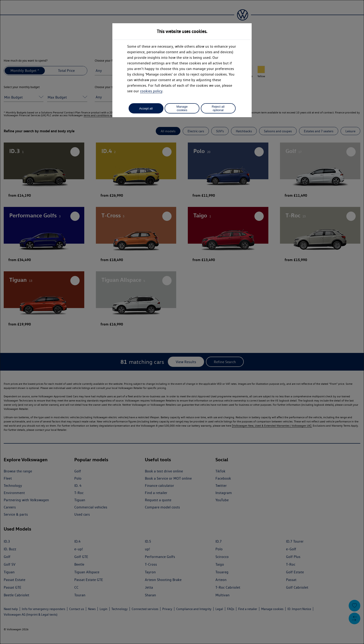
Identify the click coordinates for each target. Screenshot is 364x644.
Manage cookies (182, 108)
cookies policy (151, 91)
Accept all (146, 108)
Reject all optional (218, 108)
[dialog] (182, 322)
